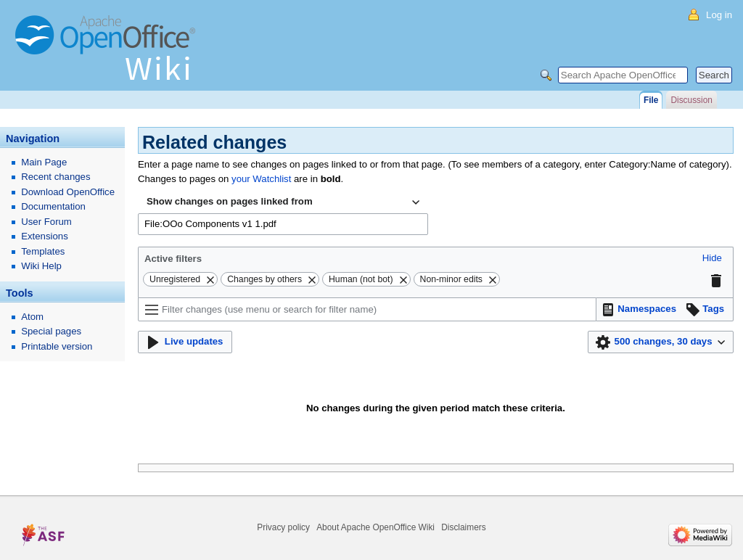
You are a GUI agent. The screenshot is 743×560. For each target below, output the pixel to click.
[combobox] (283, 202)
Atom (32, 317)
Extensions (45, 236)
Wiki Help (41, 266)
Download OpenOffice (68, 192)
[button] (712, 259)
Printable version (57, 346)
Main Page (44, 162)
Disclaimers (463, 527)
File (651, 100)
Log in (719, 15)
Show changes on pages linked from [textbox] (230, 201)
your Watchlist (261, 179)
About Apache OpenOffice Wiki (375, 527)
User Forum (46, 222)
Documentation (53, 206)
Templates (43, 251)
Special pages (51, 331)
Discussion (691, 100)
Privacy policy (283, 527)
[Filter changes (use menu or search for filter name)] (367, 309)
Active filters (173, 259)
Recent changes (56, 177)
